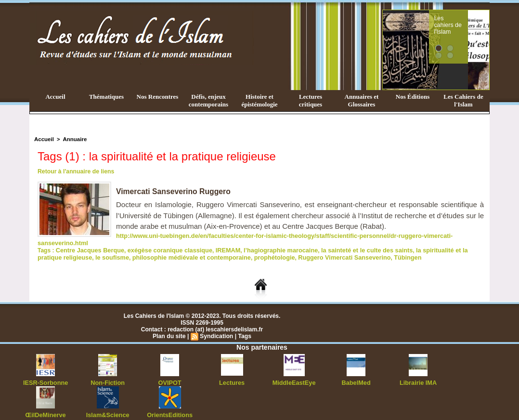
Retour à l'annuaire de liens (75, 171)
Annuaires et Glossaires (362, 100)
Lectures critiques (311, 100)
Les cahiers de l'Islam (466, 21)
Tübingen (363, 249)
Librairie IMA (418, 374)
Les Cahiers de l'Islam (463, 100)
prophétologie (237, 249)
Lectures (232, 374)
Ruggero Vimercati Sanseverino (303, 249)
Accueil (55, 97)
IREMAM (218, 242)
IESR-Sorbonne (46, 374)
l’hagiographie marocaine (268, 242)
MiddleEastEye (294, 374)
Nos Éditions (413, 97)
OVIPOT (170, 374)
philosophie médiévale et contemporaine (158, 249)
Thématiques (106, 97)
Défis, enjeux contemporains (208, 100)
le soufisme (84, 249)
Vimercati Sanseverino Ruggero (174, 191)
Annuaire (73, 139)
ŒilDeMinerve (45, 406)
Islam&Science (108, 406)
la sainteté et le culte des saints (350, 242)
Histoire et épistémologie (259, 100)
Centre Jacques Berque (88, 242)
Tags (244, 328)
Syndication (216, 328)
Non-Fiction (108, 374)
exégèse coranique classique (164, 242)
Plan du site (170, 328)
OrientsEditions (170, 406)
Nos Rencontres (158, 97)
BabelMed (356, 374)
